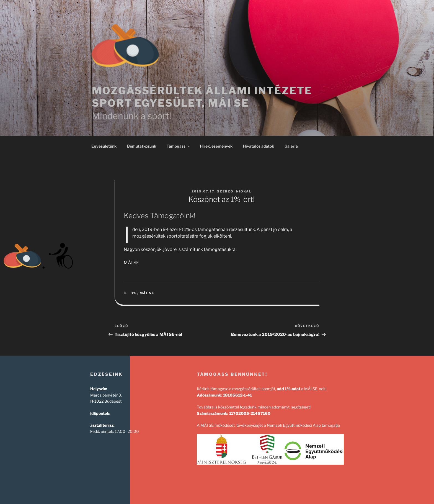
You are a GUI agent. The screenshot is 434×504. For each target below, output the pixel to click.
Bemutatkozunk (142, 146)
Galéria (291, 146)
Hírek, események (216, 146)
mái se (147, 293)
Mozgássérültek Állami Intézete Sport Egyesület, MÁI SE (202, 97)
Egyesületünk (104, 146)
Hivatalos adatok (259, 146)
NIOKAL (244, 191)
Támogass (179, 146)
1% (134, 293)
